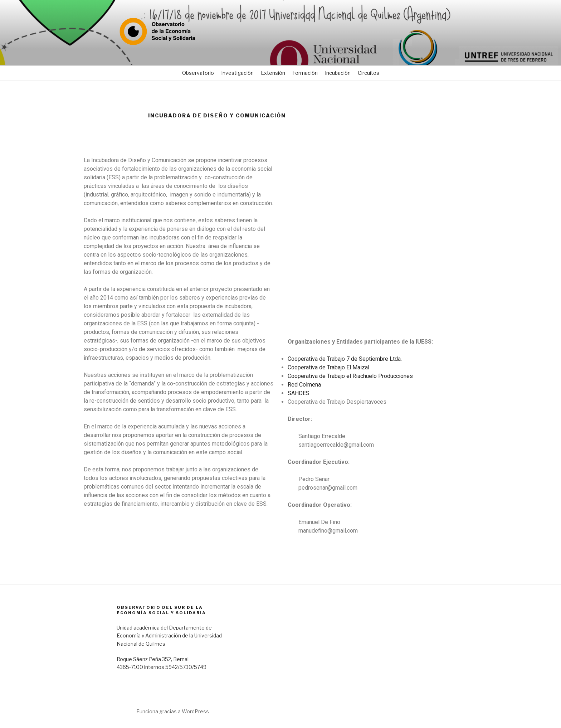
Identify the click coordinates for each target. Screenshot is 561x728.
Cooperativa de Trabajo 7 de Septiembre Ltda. (345, 359)
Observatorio (198, 73)
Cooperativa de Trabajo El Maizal (328, 367)
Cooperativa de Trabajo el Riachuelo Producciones (350, 376)
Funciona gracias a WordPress (173, 711)
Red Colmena (304, 385)
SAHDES (299, 393)
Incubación (338, 73)
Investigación (237, 73)
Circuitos (369, 73)
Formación (305, 73)
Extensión (273, 73)
